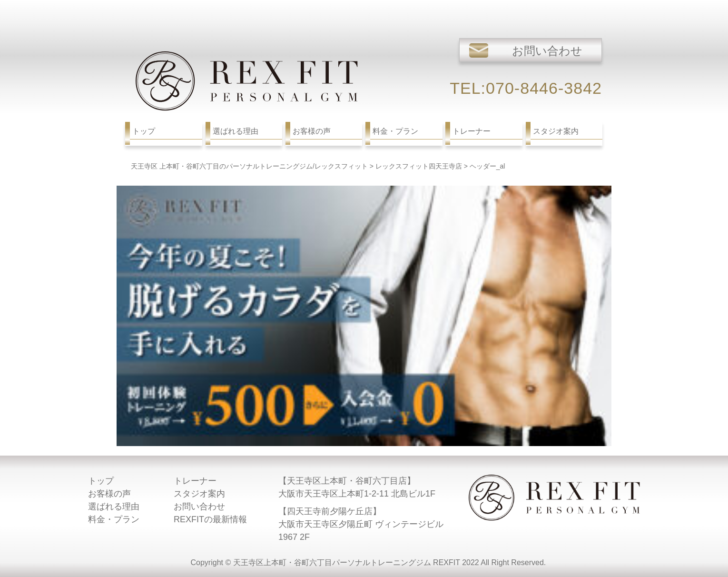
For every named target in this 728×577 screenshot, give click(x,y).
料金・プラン (114, 519)
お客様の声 (109, 494)
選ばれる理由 (114, 507)
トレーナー (195, 481)
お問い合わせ (199, 507)
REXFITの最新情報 (210, 519)
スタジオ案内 (199, 494)
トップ (101, 481)
